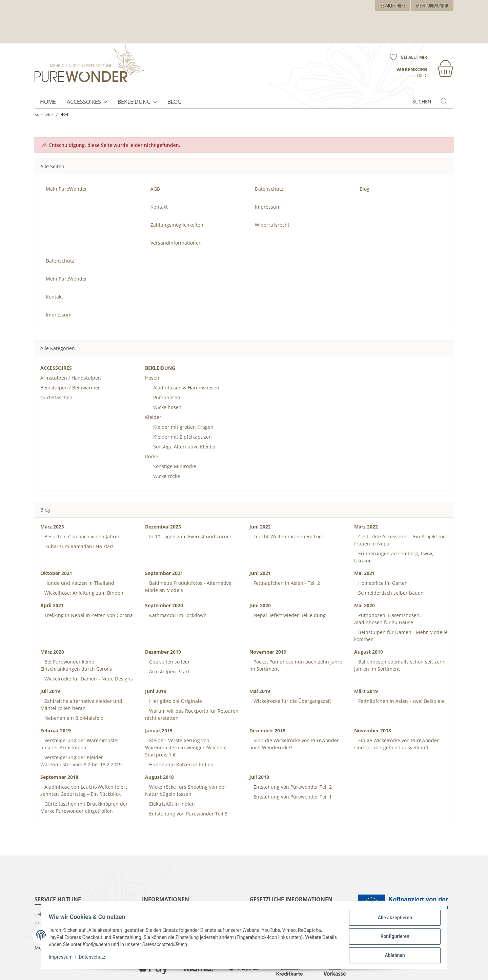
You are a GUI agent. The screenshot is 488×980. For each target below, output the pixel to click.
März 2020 (52, 625)
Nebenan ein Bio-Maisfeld (73, 691)
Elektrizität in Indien (171, 777)
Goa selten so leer (169, 635)
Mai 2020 (364, 579)
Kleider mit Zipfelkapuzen (182, 410)
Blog (175, 75)
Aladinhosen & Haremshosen (186, 361)
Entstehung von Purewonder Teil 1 (292, 770)
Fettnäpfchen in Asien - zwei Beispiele (401, 675)
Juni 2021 (260, 547)
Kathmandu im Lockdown (177, 589)
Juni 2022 (260, 500)
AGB (155, 162)
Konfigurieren (392, 938)
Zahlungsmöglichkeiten (177, 198)
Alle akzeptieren (392, 921)
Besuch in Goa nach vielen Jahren (82, 510)
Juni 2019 (156, 665)
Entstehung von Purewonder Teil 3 (188, 787)
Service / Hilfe (393, 6)
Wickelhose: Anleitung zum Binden (83, 566)
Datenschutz (95, 959)
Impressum (64, 959)
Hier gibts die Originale (175, 675)
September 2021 (164, 547)
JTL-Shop (445, 969)
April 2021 (52, 579)
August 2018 (159, 751)
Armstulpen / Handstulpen (71, 351)
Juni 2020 (260, 579)
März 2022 (366, 500)
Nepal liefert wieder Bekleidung (289, 589)
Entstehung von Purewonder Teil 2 (292, 760)
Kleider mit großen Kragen (183, 400)
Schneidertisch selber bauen (390, 566)
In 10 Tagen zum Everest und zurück (190, 510)
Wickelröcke (167, 450)
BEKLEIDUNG (134, 75)
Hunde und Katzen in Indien (181, 738)
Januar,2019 (159, 704)
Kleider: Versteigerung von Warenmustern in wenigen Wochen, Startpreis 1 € (186, 721)
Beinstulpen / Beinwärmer (70, 361)
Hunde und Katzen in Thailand (79, 556)
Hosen (152, 351)
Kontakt (159, 180)
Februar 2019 (56, 704)
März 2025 (52, 500)
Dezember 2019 (163, 625)
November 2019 (268, 625)
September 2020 (164, 579)
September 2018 (59, 751)
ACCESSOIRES (84, 75)
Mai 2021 (364, 547)
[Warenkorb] (425, 40)
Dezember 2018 (267, 704)
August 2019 (369, 625)
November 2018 (373, 704)
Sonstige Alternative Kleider (185, 420)
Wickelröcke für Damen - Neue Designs (88, 652)
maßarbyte (398, 969)
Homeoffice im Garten (382, 556)
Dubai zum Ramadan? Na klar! (78, 520)
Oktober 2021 (56, 547)
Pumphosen (167, 371)
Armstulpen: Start (169, 645)
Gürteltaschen (56, 371)
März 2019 (366, 665)
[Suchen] (409, 75)
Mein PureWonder (432, 6)
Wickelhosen (167, 381)
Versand (121, 969)
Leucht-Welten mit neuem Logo (288, 510)
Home (48, 75)
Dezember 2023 (163, 500)
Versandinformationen (176, 216)
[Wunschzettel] (406, 25)
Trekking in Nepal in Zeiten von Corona (88, 589)
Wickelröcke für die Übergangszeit (292, 675)
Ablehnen (392, 956)
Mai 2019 (260, 665)
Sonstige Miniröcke (175, 440)
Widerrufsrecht (272, 198)
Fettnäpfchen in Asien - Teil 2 (286, 556)
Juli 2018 (259, 751)
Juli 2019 (50, 665)
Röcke (152, 430)
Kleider (153, 391)
